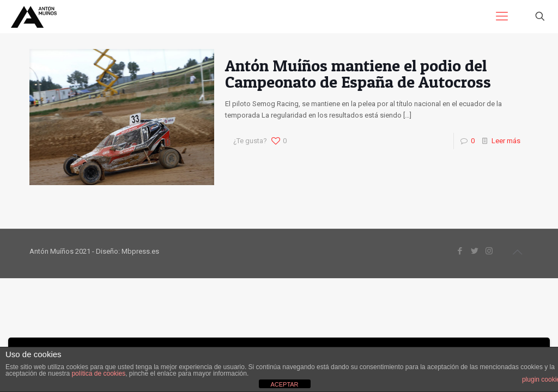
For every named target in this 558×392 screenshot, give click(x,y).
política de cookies (98, 373)
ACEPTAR (284, 384)
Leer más (506, 141)
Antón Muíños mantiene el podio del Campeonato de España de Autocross (358, 73)
